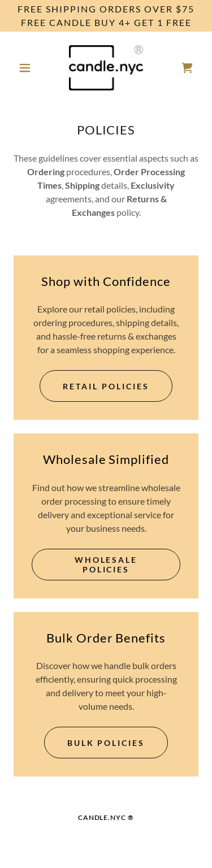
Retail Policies (106, 386)
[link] (106, 68)
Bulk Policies (106, 743)
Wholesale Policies (106, 565)
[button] (27, 68)
